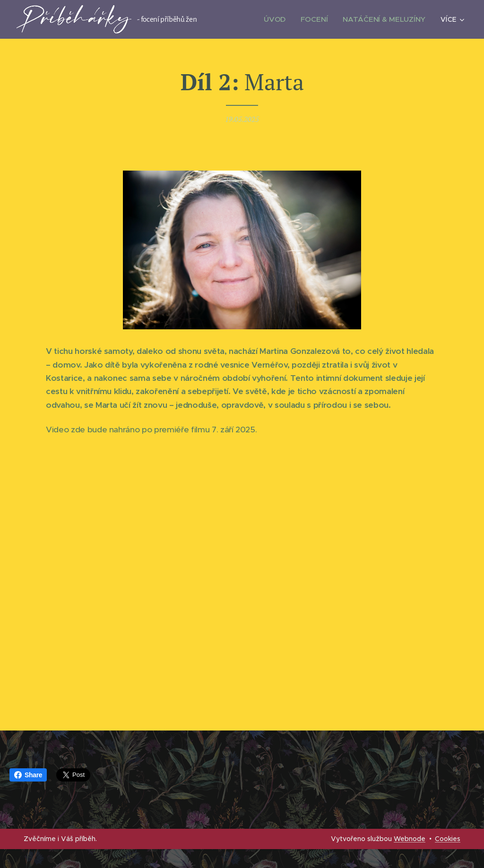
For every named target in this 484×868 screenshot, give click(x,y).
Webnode (410, 839)
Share (28, 775)
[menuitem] (281, 19)
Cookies (448, 839)
